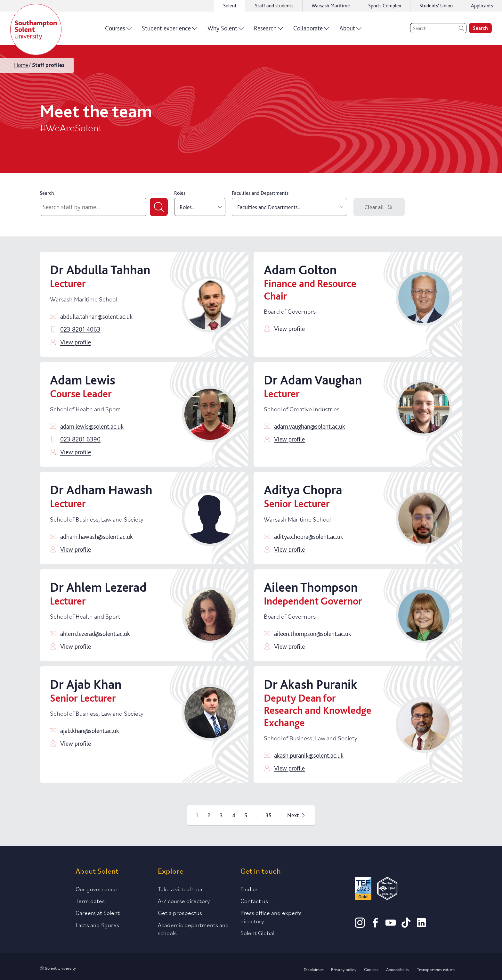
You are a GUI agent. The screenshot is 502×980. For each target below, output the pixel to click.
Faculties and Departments (260, 193)
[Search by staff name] (93, 207)
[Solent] (36, 29)
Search (47, 193)
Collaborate (311, 30)
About (350, 30)
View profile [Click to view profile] (76, 342)
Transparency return (436, 969)
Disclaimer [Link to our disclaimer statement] (314, 969)
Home (21, 65)
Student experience (170, 30)
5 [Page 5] (246, 815)
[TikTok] (406, 926)
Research (268, 30)
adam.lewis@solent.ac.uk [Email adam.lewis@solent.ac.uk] (92, 426)
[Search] (438, 28)
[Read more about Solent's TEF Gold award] (363, 889)
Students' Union (436, 6)
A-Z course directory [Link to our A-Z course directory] (184, 901)
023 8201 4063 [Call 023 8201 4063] (80, 329)
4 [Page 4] (234, 815)
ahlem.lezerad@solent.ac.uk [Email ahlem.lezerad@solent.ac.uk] (95, 634)
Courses (118, 30)
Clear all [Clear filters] (379, 207)
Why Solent (226, 30)
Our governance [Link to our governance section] (96, 889)
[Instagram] (360, 926)
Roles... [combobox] (201, 207)
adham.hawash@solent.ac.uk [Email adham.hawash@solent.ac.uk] (97, 537)
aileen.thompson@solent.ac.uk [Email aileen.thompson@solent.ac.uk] (313, 634)
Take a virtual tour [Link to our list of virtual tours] (180, 889)
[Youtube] (391, 926)
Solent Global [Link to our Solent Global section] (257, 933)
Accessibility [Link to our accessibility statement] (398, 969)
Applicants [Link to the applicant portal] (482, 6)
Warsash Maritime (331, 6)
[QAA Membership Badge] (387, 889)
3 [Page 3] (221, 815)
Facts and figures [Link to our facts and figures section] (97, 925)
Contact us (254, 901)
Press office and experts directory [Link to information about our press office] (271, 916)
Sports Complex (385, 6)
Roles (180, 193)
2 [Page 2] (209, 815)
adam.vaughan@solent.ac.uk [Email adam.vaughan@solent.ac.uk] (310, 426)
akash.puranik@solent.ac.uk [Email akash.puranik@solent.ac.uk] (309, 755)
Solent (230, 6)
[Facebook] (375, 926)
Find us (249, 889)
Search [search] (480, 28)
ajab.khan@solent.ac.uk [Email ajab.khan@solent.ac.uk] (90, 731)
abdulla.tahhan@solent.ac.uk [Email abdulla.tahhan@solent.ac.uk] (96, 317)
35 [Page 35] (268, 815)
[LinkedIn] (421, 926)
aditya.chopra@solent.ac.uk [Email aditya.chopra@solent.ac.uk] (309, 537)
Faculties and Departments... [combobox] (290, 207)
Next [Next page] (297, 815)
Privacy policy (344, 969)
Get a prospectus (180, 912)
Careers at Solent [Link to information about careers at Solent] (98, 912)
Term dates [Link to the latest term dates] (90, 901)
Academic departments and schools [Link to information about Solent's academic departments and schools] (193, 929)
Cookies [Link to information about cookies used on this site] (371, 969)
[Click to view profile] (210, 304)
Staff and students (274, 6)
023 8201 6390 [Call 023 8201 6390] (80, 439)
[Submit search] (159, 207)
